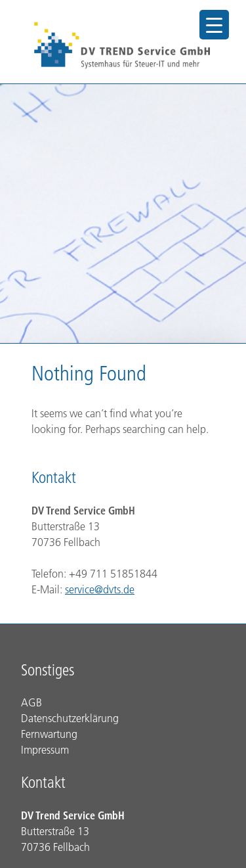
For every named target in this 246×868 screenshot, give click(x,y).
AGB (31, 702)
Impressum (45, 750)
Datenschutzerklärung (70, 718)
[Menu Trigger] (214, 25)
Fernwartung (49, 734)
